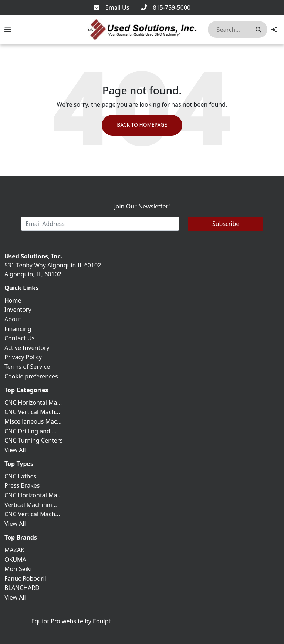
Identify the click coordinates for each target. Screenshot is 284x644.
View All (15, 450)
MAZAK (14, 550)
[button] (274, 30)
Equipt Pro (47, 621)
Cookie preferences (31, 376)
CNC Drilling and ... (31, 431)
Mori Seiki (18, 569)
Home (13, 300)
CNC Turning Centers (33, 440)
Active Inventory (27, 348)
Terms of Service (27, 367)
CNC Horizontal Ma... (33, 403)
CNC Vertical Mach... (32, 412)
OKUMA (15, 560)
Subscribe (226, 224)
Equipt (102, 621)
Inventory (18, 310)
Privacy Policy (23, 357)
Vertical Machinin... (31, 505)
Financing (18, 329)
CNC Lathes (20, 476)
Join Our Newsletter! (142, 206)
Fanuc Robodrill (26, 578)
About (13, 319)
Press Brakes (22, 485)
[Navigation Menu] (8, 30)
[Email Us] (111, 7)
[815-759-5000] (166, 7)
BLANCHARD (22, 588)
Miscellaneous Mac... (33, 421)
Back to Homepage (142, 125)
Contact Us (19, 338)
